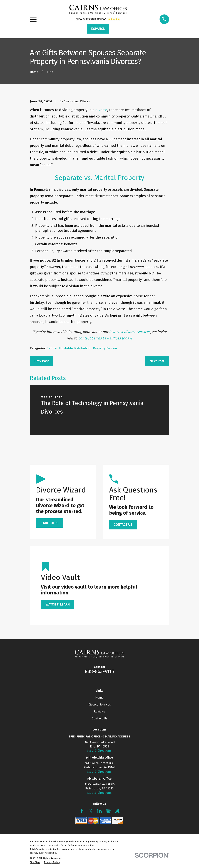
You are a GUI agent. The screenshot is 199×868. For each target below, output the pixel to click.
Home (99, 698)
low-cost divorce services (130, 332)
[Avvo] (117, 811)
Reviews (99, 711)
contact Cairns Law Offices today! (105, 338)
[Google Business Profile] (108, 811)
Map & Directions (99, 751)
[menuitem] (35, 862)
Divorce (52, 348)
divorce (101, 110)
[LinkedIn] (99, 811)
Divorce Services (99, 705)
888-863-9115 (99, 671)
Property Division (105, 348)
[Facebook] (82, 811)
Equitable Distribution (75, 348)
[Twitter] (91, 811)
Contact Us (99, 718)
